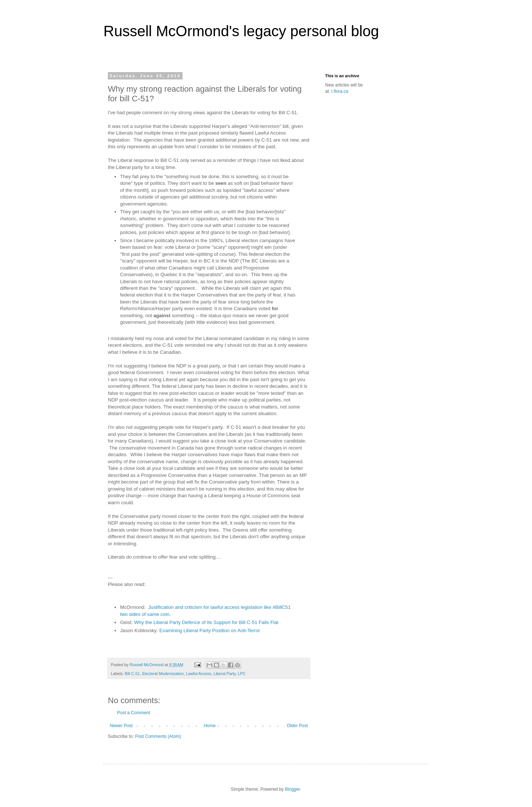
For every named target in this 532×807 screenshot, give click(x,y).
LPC (242, 674)
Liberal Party (225, 674)
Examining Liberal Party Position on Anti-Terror (210, 630)
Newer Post (121, 726)
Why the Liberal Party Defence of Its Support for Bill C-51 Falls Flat (206, 622)
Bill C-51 (132, 674)
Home (210, 726)
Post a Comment (134, 713)
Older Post (297, 726)
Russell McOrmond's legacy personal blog (241, 31)
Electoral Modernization (163, 674)
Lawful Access (198, 674)
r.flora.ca (340, 91)
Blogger (292, 789)
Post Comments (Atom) (158, 736)
